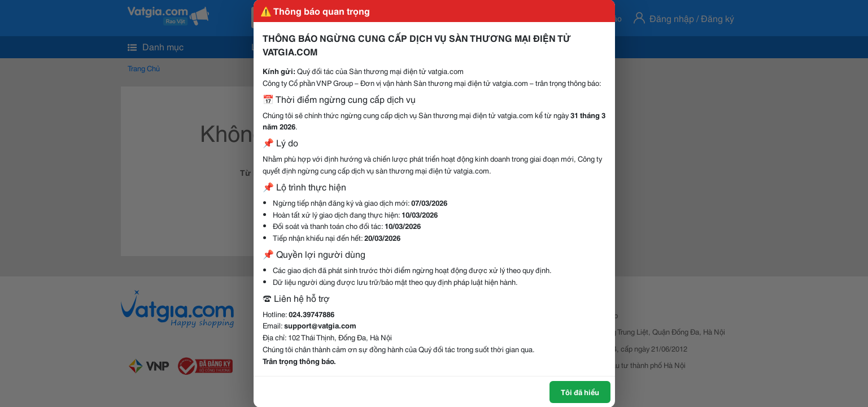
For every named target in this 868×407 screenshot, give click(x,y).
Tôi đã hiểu (580, 392)
